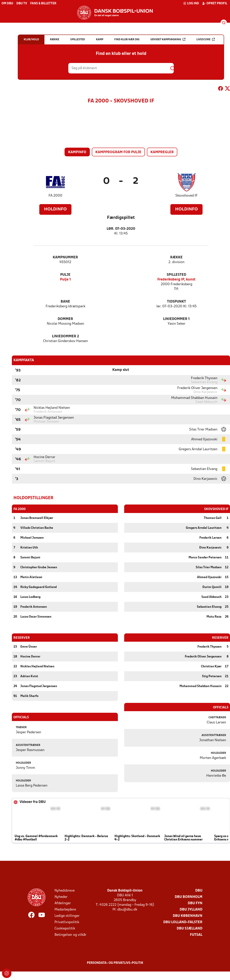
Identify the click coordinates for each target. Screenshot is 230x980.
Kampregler (162, 152)
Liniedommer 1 (176, 319)
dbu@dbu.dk (127, 909)
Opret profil (215, 3)
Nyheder (61, 897)
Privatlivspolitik (67, 922)
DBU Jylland (191, 909)
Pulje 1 (65, 280)
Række (176, 257)
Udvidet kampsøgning (168, 39)
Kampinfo (77, 152)
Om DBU (7, 4)
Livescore (206, 39)
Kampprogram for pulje (118, 152)
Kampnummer (65, 257)
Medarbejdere (65, 909)
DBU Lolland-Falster (183, 922)
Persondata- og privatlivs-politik (115, 963)
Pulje (65, 275)
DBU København (188, 916)
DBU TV (22, 4)
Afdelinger (63, 903)
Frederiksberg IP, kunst (176, 280)
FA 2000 (55, 196)
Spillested (176, 275)
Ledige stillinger (67, 916)
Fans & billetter (43, 4)
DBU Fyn (195, 903)
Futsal (196, 935)
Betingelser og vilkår (70, 935)
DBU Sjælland (190, 928)
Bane (65, 302)
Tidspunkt (176, 302)
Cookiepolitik (65, 928)
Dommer (65, 319)
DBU (199, 890)
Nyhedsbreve (65, 890)
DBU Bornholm (189, 897)
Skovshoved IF (186, 196)
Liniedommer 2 (65, 336)
